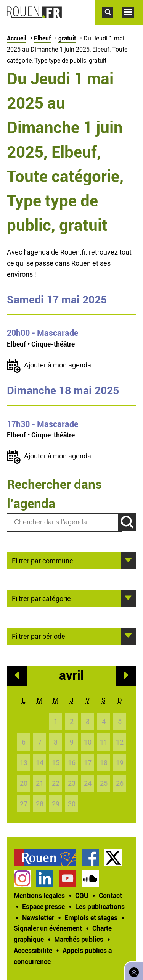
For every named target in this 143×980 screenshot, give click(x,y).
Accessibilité (33, 950)
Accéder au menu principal (133, 22)
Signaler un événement (48, 928)
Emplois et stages (91, 917)
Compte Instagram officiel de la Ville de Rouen (22, 878)
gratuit (67, 38)
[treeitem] (48, 858)
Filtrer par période (39, 636)
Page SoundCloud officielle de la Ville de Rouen (90, 878)
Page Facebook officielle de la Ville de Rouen (90, 858)
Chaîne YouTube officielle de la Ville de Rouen (68, 878)
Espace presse (43, 906)
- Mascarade (43, 333)
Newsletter (38, 917)
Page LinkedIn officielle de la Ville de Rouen (45, 878)
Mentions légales (39, 895)
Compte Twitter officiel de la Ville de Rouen (113, 858)
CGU (82, 895)
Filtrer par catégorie (41, 598)
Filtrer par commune (43, 560)
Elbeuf (42, 38)
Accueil (17, 38)
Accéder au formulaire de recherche (112, 22)
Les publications (100, 906)
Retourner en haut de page (132, 970)
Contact (110, 895)
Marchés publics (79, 939)
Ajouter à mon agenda (58, 365)
